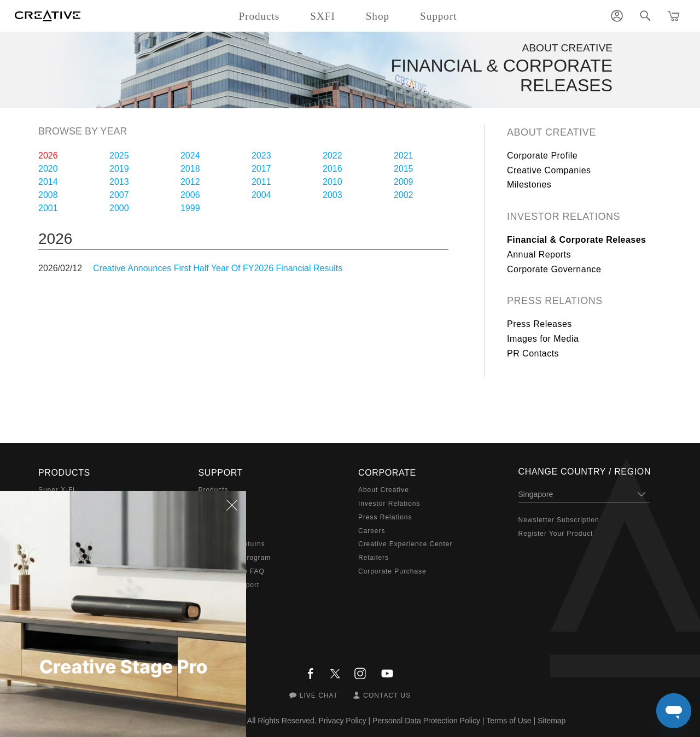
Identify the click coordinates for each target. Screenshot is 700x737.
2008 (48, 195)
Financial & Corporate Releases (577, 240)
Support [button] (439, 16)
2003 (332, 195)
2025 (119, 156)
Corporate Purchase (392, 571)
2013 (119, 182)
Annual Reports (539, 255)
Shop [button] (378, 16)
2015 (404, 169)
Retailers (374, 558)
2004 (261, 195)
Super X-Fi (57, 490)
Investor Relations (564, 217)
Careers (372, 531)
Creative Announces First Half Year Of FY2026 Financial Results (218, 268)
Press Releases (539, 324)
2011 (261, 182)
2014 (48, 182)
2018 (190, 169)
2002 (404, 195)
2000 (119, 208)
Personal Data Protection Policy (426, 721)
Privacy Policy (343, 721)
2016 (332, 169)
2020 (48, 169)
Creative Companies (549, 170)
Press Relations (555, 301)
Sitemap (552, 721)
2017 (261, 169)
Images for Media (543, 339)
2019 (119, 169)
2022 (332, 156)
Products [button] (259, 16)
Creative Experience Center (405, 544)
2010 (332, 182)
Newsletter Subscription (559, 520)
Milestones (529, 185)
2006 (190, 195)
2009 (404, 182)
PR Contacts (533, 353)
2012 (190, 182)
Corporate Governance (554, 269)
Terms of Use (509, 721)
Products (214, 490)
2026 (48, 156)
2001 (48, 208)
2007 (119, 195)
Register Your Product (556, 534)
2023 (261, 156)
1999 (190, 208)
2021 (404, 156)
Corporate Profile (542, 156)
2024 (190, 156)
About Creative (552, 132)
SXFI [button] (322, 16)
